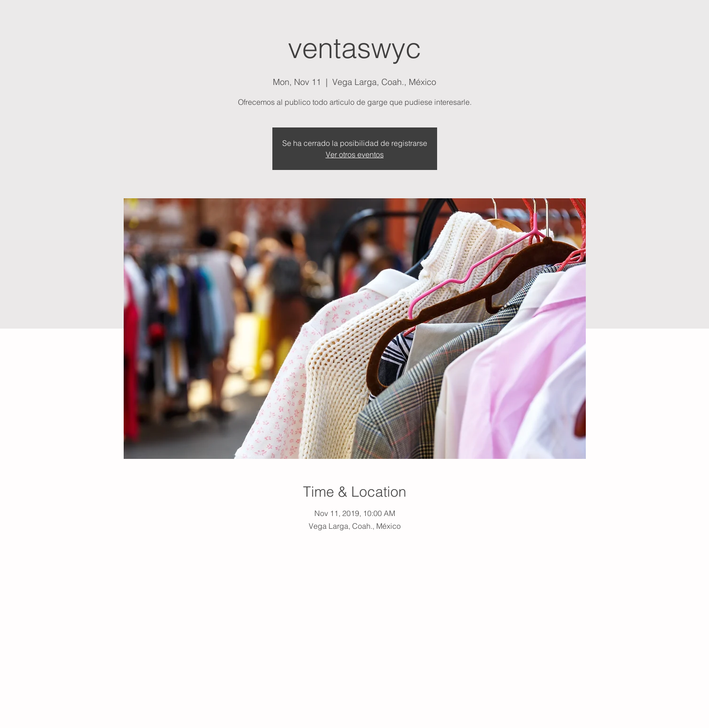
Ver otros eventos (355, 154)
